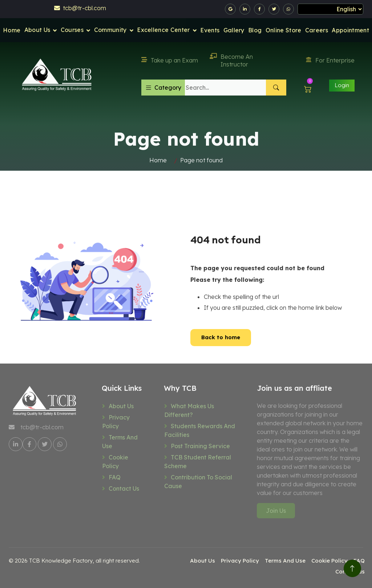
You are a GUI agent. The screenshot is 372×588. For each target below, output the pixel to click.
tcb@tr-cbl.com (80, 8)
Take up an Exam (170, 60)
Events (210, 30)
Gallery (234, 30)
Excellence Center (163, 30)
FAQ (115, 477)
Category (163, 88)
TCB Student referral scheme (198, 462)
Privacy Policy (116, 422)
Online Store (284, 30)
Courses (72, 30)
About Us (37, 30)
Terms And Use (120, 442)
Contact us (124, 488)
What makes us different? (189, 410)
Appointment (350, 30)
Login (342, 85)
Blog (255, 30)
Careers (317, 30)
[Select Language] (330, 9)
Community (110, 30)
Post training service (200, 446)
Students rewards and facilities (200, 430)
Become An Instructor (231, 60)
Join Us (276, 511)
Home (12, 30)
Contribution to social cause (198, 482)
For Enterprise (330, 60)
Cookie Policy (115, 462)
